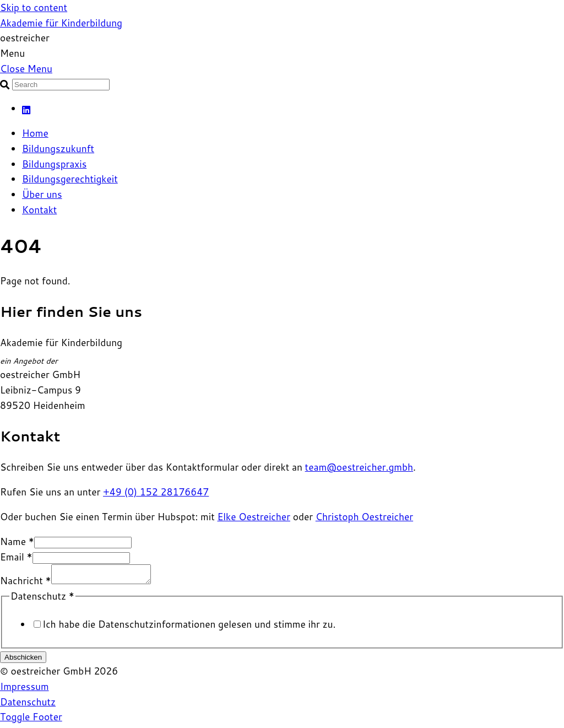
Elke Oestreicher (253, 517)
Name (17, 541)
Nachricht (26, 584)
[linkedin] (27, 108)
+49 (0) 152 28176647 (156, 492)
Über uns (42, 194)
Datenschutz (28, 705)
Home (35, 133)
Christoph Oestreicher (364, 517)
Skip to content (34, 7)
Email (16, 557)
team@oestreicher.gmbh (359, 467)
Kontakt (39, 210)
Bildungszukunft (58, 149)
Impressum (25, 690)
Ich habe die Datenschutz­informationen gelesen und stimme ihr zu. (189, 627)
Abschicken (23, 660)
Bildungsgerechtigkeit (70, 179)
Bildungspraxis (54, 164)
